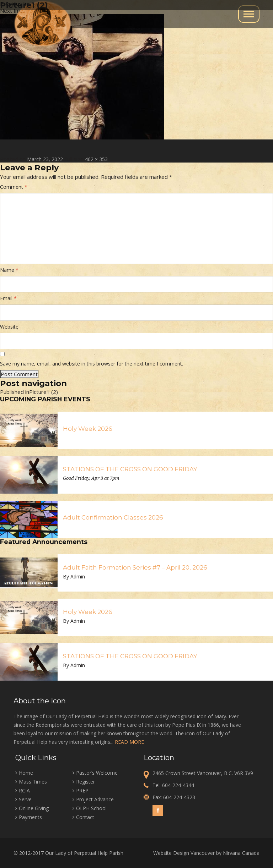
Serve (25, 799)
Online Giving (34, 808)
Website (9, 327)
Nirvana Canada (241, 853)
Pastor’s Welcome (97, 773)
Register (85, 782)
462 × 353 (96, 159)
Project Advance (95, 799)
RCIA (24, 790)
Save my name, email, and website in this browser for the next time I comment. (92, 364)
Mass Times (33, 782)
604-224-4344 (178, 785)
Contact (85, 817)
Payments (30, 817)
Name (9, 270)
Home (26, 773)
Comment (14, 187)
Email (8, 298)
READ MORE (129, 742)
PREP (82, 790)
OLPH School (91, 808)
